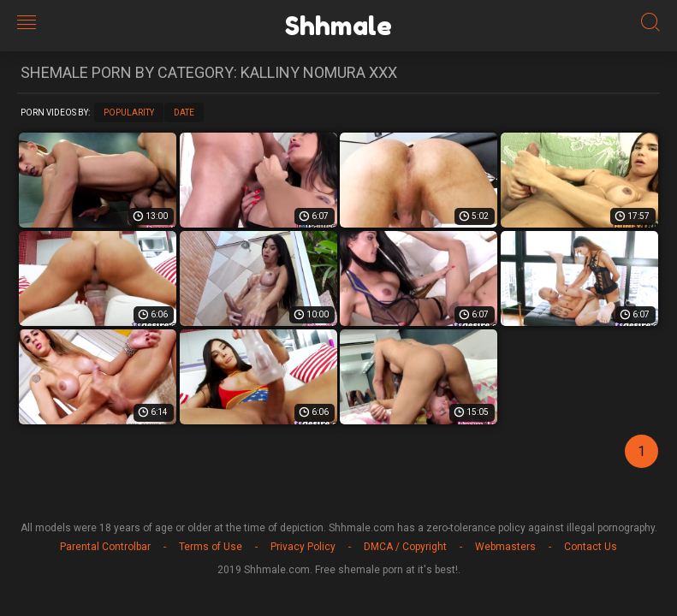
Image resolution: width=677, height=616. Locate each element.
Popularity (129, 113)
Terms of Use (211, 547)
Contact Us (591, 547)
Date (184, 113)
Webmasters (505, 547)
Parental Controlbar (105, 547)
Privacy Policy (303, 547)
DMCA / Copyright (405, 547)
